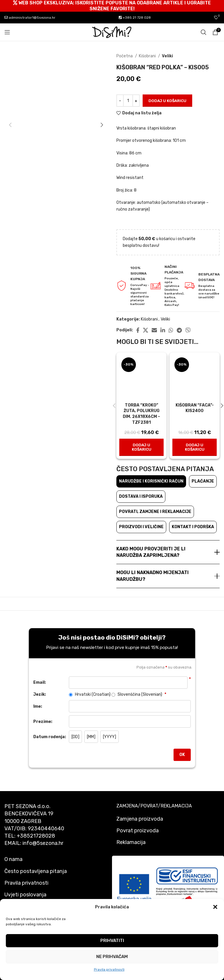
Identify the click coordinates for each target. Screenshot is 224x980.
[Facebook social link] (138, 330)
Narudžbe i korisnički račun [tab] (151, 481)
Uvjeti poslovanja (25, 895)
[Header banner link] (112, 6)
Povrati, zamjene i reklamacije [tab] (155, 512)
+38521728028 (36, 836)
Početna (125, 56)
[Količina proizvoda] (128, 101)
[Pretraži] (204, 32)
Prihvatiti (112, 941)
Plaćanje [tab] (203, 481)
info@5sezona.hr (43, 843)
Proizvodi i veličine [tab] (141, 527)
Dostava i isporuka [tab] (141, 496)
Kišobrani (148, 56)
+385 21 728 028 (135, 18)
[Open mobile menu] (7, 32)
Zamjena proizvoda (140, 819)
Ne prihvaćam (112, 957)
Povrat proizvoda (138, 831)
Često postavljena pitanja (36, 871)
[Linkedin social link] (163, 330)
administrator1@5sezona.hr (30, 18)
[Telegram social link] (179, 330)
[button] (215, 907)
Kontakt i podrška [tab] (193, 527)
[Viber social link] (188, 330)
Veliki (167, 56)
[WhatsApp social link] (171, 330)
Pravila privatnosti (109, 969)
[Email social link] (154, 330)
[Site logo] (112, 32)
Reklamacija (131, 842)
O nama (13, 859)
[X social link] (146, 330)
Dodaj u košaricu (167, 101)
